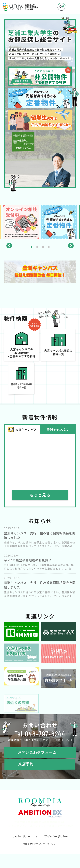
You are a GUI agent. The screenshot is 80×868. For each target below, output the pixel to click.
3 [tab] (43, 247)
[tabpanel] (59, 222)
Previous (9, 246)
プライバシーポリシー (55, 841)
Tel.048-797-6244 (40, 739)
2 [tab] (37, 247)
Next (71, 246)
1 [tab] (31, 247)
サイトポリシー (21, 841)
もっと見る (40, 500)
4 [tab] (49, 247)
